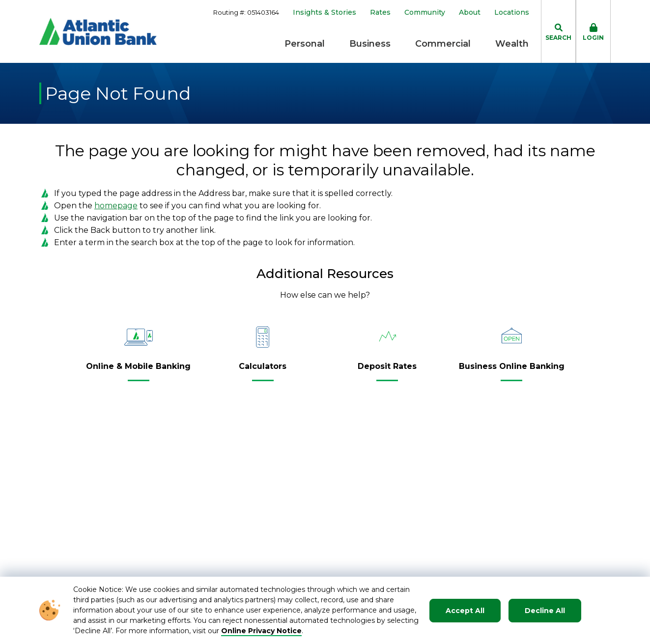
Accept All (465, 611)
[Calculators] (263, 370)
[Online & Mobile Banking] (138, 370)
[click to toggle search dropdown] (558, 31)
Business (370, 44)
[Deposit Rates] (387, 370)
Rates (380, 13)
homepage (116, 206)
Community (425, 13)
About (470, 13)
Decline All (545, 611)
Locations (512, 13)
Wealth (512, 44)
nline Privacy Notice (265, 631)
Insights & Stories (325, 13)
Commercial (443, 44)
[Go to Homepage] (98, 31)
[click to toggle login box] (593, 31)
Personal (305, 44)
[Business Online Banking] (512, 370)
